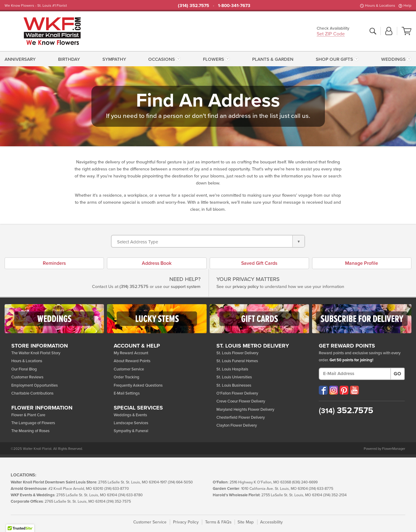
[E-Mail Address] (355, 374)
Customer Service (129, 369)
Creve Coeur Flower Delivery (241, 401)
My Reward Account (131, 353)
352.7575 (346, 410)
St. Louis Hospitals (232, 369)
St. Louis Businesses (234, 385)
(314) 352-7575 (119, 502)
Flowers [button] (214, 59)
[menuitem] (21, 59)
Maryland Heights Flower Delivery (245, 410)
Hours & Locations (380, 5)
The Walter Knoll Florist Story (36, 353)
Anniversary (20, 59)
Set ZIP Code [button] (331, 34)
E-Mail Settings (127, 393)
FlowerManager (394, 449)
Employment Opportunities (35, 385)
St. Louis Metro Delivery (253, 346)
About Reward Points (132, 361)
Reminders (54, 263)
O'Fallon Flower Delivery (237, 393)
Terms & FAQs (218, 522)
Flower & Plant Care (28, 415)
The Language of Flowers (33, 423)
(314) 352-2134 (335, 495)
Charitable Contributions (32, 393)
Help (407, 5)
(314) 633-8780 (130, 495)
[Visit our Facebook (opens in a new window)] (323, 390)
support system (186, 287)
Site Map (246, 522)
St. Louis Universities (234, 377)
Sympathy (114, 59)
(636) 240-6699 (305, 482)
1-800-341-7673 (234, 5)
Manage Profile (362, 263)
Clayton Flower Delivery (237, 425)
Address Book (157, 263)
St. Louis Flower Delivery (237, 353)
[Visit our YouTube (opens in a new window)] (354, 390)
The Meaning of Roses (30, 431)
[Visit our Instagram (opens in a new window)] (334, 390)
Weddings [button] (393, 59)
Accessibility (271, 522)
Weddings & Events (130, 415)
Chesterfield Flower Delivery (241, 417)
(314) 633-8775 (321, 489)
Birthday (69, 59)
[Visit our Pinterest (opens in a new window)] (344, 390)
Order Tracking (127, 377)
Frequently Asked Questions (138, 385)
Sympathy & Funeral (131, 431)
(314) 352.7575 (193, 5)
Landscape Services (131, 423)
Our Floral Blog (24, 369)
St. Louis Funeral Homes (237, 361)
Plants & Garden (273, 59)
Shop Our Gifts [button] (334, 59)
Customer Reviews (27, 377)
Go (397, 374)
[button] (389, 31)
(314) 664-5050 (180, 482)
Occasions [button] (162, 59)
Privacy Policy (186, 522)
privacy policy (246, 287)
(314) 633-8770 (117, 489)
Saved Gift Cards (259, 263)
